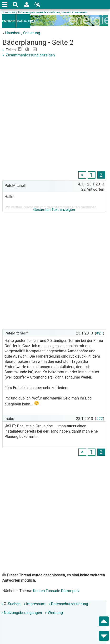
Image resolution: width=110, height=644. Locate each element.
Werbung (54, 613)
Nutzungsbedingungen (22, 613)
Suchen (11, 604)
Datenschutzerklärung (68, 604)
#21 (100, 333)
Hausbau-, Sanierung (22, 33)
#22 (100, 419)
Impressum (35, 604)
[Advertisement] (55, 115)
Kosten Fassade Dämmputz (56, 591)
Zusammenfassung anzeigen (29, 55)
